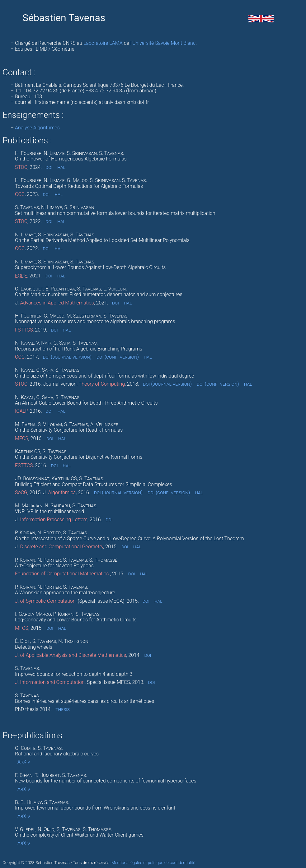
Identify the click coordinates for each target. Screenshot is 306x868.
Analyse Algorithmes (37, 128)
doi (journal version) (67, 357)
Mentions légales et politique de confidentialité (153, 863)
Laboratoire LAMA (103, 43)
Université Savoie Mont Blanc (164, 43)
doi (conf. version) (118, 357)
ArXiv (24, 762)
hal (61, 167)
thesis (63, 709)
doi (49, 167)
